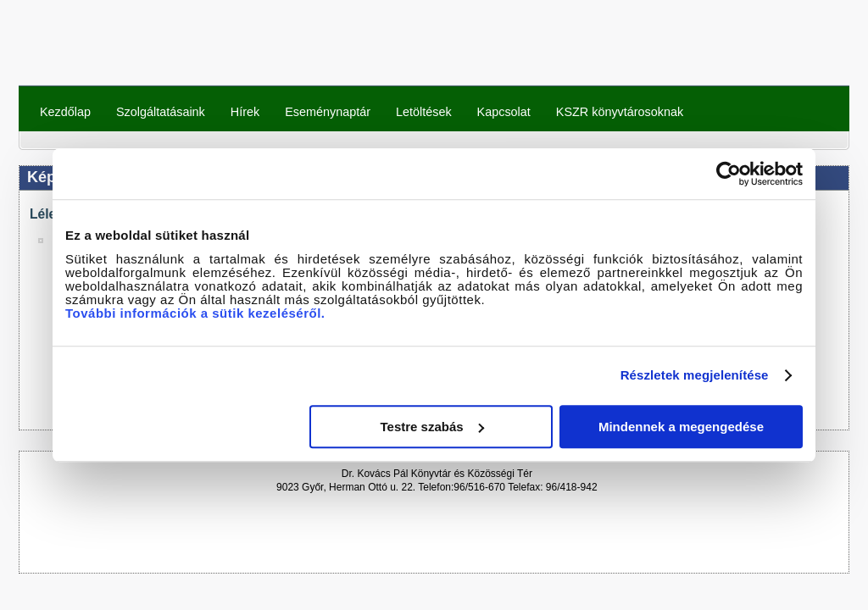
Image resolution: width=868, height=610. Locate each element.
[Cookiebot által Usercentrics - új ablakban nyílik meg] (729, 174)
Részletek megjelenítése (695, 375)
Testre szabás (432, 427)
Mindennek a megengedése (681, 427)
